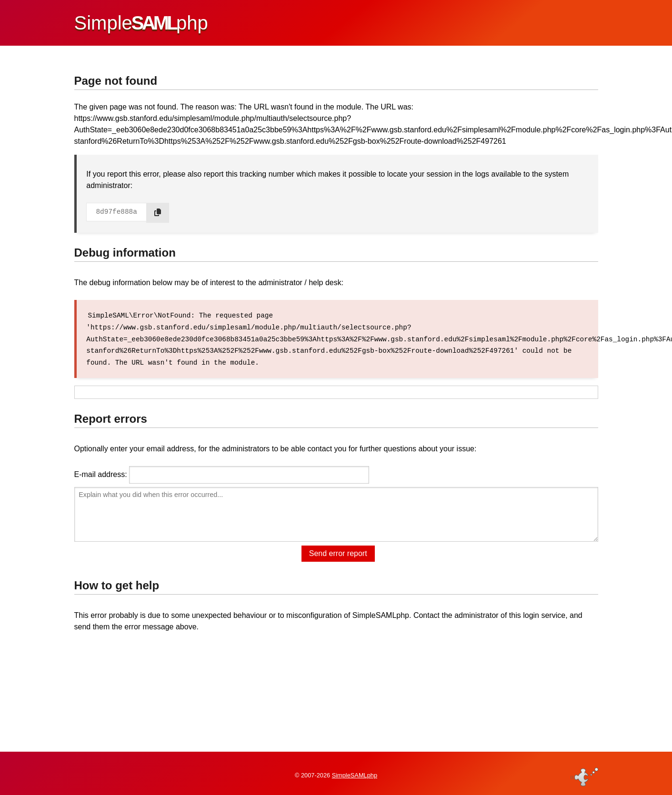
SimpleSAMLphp (355, 773)
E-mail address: (101, 473)
